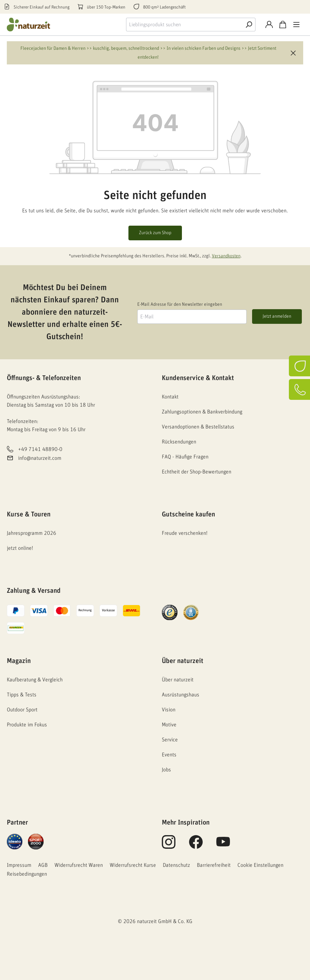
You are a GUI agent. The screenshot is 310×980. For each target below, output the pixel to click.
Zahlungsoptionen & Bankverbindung (202, 412)
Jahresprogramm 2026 (32, 533)
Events (169, 755)
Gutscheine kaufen (188, 514)
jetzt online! (20, 548)
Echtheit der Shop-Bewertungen (197, 472)
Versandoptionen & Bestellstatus (198, 427)
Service (170, 740)
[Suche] (249, 25)
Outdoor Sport (22, 710)
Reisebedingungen (27, 874)
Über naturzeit (183, 661)
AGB (43, 865)
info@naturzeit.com (40, 458)
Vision (169, 710)
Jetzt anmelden (277, 316)
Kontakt (170, 397)
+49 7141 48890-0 (40, 449)
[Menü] (296, 25)
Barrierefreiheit (214, 865)
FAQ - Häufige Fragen (185, 457)
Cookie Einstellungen (260, 865)
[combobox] (184, 25)
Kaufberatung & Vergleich (35, 680)
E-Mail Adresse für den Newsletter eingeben (180, 304)
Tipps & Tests (22, 695)
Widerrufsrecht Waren (79, 865)
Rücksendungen (179, 442)
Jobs (166, 770)
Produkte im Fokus (27, 725)
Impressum (19, 865)
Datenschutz (176, 865)
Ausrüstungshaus (181, 695)
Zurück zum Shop (155, 233)
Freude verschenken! (185, 533)
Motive (169, 725)
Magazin (19, 661)
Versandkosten (226, 256)
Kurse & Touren (29, 514)
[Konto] (269, 25)
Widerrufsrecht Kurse (133, 865)
